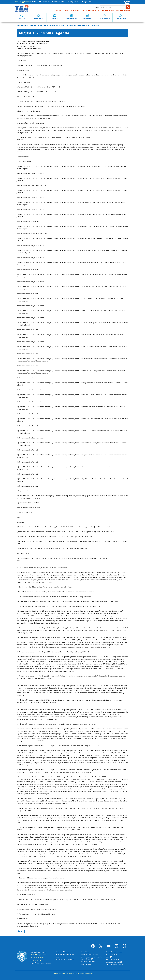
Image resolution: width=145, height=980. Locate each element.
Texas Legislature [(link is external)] (113, 959)
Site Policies (41, 963)
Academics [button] (55, 17)
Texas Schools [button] (38, 17)
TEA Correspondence (123, 10)
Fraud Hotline (85, 952)
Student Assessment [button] (104, 17)
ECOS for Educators (44, 2)
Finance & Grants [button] (71, 17)
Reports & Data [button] (88, 17)
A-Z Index (59, 10)
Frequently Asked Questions (90, 954)
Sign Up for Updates (107, 10)
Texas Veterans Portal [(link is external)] (114, 962)
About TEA (24, 25)
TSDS (91, 2)
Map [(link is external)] (33, 963)
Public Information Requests (115, 952)
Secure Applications (73, 2)
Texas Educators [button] (121, 17)
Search (97, 7)
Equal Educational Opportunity (65, 959)
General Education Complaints (65, 954)
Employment (76, 10)
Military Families (86, 964)
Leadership (33, 25)
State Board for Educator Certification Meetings (82, 25)
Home (17, 25)
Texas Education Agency (39, 952)
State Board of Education (90, 10)
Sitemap (48, 963)
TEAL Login (84, 2)
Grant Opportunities (58, 2)
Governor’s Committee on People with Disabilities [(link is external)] (91, 958)
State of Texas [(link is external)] (112, 954)
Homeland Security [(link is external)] (88, 962)
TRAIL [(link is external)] (109, 957)
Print (21, 931)
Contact (67, 10)
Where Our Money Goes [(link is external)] (115, 965)
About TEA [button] (22, 17)
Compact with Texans (62, 952)
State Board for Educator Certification (51, 25)
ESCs (57, 957)
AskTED (34, 2)
